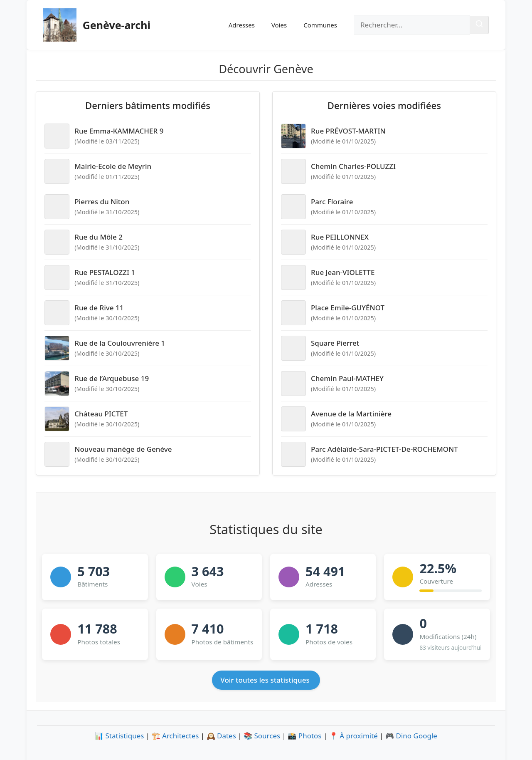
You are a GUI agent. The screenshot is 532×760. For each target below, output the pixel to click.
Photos (310, 736)
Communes (320, 25)
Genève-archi (117, 25)
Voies (279, 25)
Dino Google (417, 736)
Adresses (242, 25)
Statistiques (125, 736)
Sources (267, 736)
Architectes (180, 736)
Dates (227, 736)
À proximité (359, 736)
